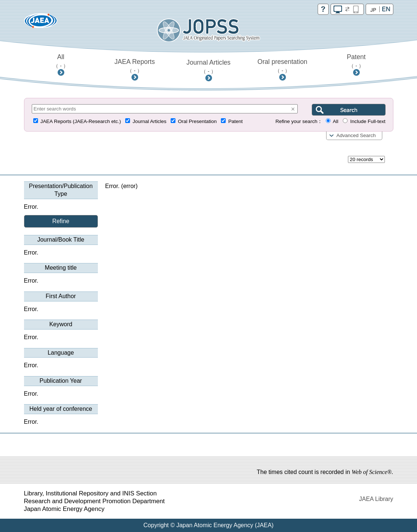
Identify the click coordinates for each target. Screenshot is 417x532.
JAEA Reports (135, 66)
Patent (356, 61)
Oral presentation (282, 66)
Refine (61, 221)
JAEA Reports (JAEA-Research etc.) (81, 121)
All (61, 61)
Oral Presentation (197, 121)
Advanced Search (356, 135)
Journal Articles (208, 66)
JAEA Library (376, 499)
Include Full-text (368, 121)
